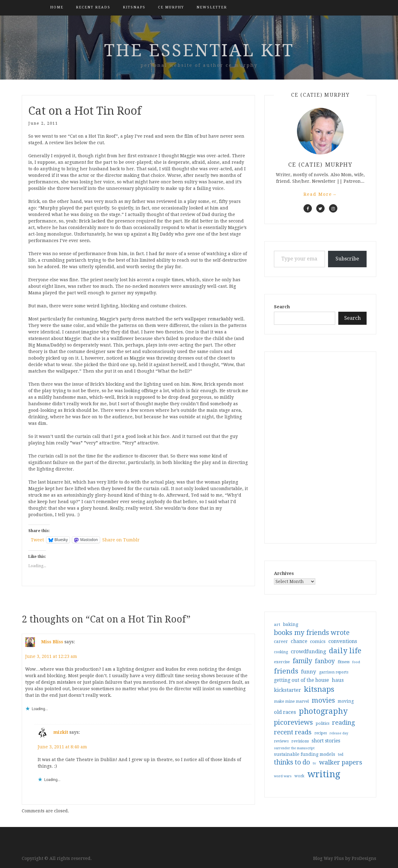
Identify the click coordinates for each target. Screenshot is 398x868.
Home (57, 7)
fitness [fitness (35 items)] (344, 662)
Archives (284, 573)
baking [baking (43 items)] (291, 624)
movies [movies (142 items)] (323, 700)
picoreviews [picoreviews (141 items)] (293, 722)
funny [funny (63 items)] (309, 672)
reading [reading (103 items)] (344, 723)
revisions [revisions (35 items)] (300, 741)
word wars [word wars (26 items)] (283, 776)
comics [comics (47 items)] (318, 641)
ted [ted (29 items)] (341, 755)
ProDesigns (364, 858)
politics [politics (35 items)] (322, 723)
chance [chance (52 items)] (299, 641)
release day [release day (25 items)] (339, 733)
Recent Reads (93, 7)
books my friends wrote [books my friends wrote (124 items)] (312, 633)
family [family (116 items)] (302, 661)
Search (282, 307)
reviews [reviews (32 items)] (281, 741)
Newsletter (212, 7)
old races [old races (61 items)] (285, 712)
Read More (320, 194)
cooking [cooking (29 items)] (281, 652)
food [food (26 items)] (356, 662)
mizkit (61, 732)
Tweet (37, 540)
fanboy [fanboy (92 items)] (325, 661)
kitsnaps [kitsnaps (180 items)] (319, 689)
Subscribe (347, 259)
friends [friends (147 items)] (286, 671)
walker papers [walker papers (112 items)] (341, 762)
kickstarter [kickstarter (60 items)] (287, 690)
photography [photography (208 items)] (323, 711)
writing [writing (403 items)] (324, 774)
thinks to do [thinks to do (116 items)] (292, 762)
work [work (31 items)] (299, 776)
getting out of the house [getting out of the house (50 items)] (301, 680)
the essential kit (199, 50)
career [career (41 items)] (281, 641)
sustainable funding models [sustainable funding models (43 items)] (305, 754)
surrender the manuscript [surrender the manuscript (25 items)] (294, 748)
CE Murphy (171, 7)
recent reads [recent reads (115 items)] (293, 732)
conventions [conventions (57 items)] (343, 641)
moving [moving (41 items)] (346, 701)
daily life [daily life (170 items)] (345, 651)
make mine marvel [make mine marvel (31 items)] (291, 701)
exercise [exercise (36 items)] (282, 662)
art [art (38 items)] (277, 624)
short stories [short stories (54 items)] (326, 741)
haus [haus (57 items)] (338, 680)
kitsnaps (134, 7)
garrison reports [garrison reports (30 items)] (334, 672)
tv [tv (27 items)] (315, 763)
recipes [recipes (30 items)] (321, 733)
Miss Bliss (52, 642)
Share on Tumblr (121, 540)
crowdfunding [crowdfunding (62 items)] (308, 651)
